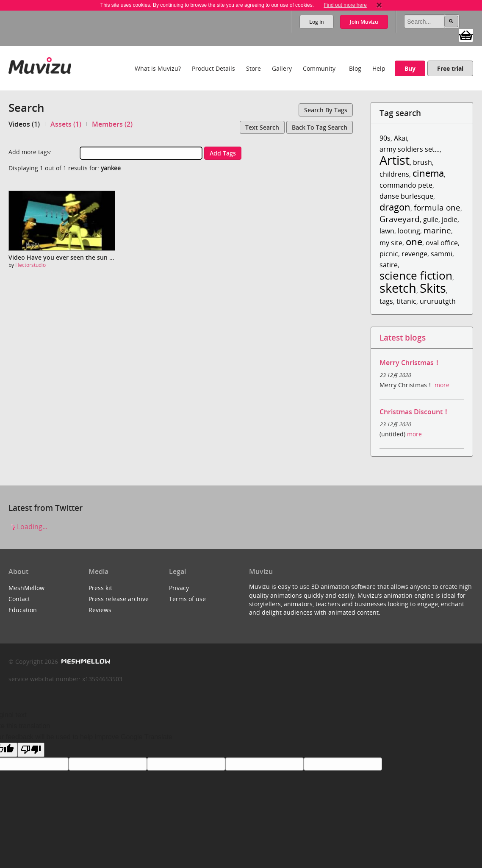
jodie (450, 219)
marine (437, 230)
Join (364, 22)
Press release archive (119, 599)
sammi (442, 254)
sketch (398, 288)
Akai (400, 138)
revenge (414, 254)
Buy (410, 68)
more (442, 385)
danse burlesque (406, 196)
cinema (428, 173)
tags (386, 301)
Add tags (223, 153)
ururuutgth (438, 301)
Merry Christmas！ (410, 363)
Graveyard (400, 219)
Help (379, 68)
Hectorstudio (30, 265)
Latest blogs (403, 337)
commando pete (406, 185)
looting (409, 231)
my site (391, 243)
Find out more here (345, 5)
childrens (394, 174)
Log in (317, 22)
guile (431, 219)
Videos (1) (24, 124)
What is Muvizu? (158, 68)
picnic (389, 254)
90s (385, 138)
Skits (433, 288)
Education (23, 610)
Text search (262, 127)
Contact (19, 599)
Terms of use (187, 599)
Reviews (100, 610)
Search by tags (326, 110)
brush (422, 162)
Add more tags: (30, 152)
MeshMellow (26, 588)
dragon (395, 207)
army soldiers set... (410, 149)
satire (389, 265)
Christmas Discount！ (414, 412)
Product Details (213, 68)
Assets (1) (66, 124)
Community (319, 68)
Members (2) (112, 124)
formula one (437, 207)
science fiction (416, 276)
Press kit (100, 588)
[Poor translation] (31, 750)
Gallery (282, 68)
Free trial (450, 68)
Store (253, 68)
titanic (406, 301)
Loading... (28, 527)
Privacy (179, 588)
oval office (442, 243)
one (414, 242)
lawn (387, 231)
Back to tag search (320, 127)
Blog (355, 68)
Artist (395, 160)
